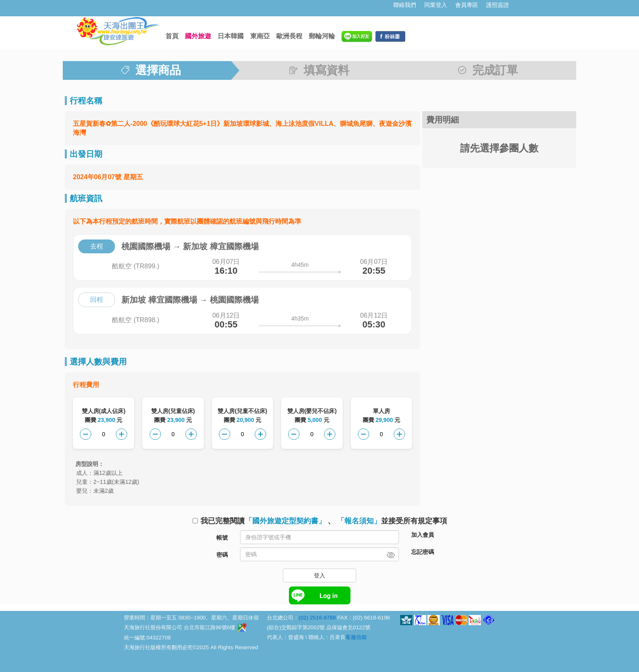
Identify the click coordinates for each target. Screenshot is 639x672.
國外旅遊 (198, 36)
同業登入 (436, 5)
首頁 (172, 36)
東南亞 (260, 36)
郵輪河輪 (322, 36)
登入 (319, 575)
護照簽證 (498, 5)
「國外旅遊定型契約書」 (285, 521)
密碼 (222, 555)
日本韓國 (231, 36)
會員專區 (467, 5)
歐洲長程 (289, 36)
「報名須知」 (359, 521)
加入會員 (423, 535)
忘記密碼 (423, 552)
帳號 (222, 538)
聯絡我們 (405, 5)
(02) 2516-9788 (317, 618)
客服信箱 (356, 637)
